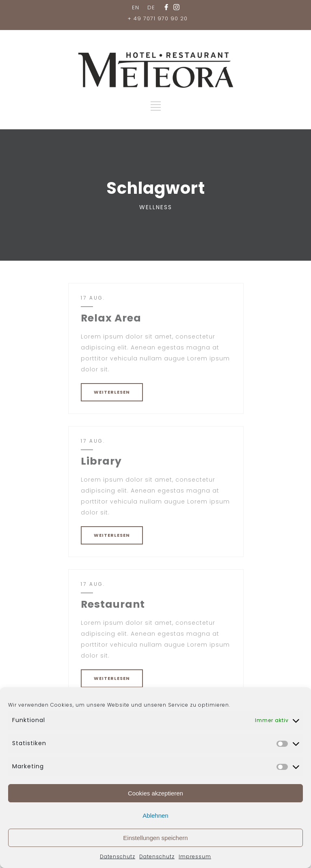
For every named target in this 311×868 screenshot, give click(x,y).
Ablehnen (155, 815)
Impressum (195, 856)
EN (136, 8)
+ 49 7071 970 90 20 (158, 18)
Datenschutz (118, 856)
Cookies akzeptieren (155, 793)
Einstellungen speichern (155, 838)
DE (151, 8)
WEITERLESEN (112, 392)
